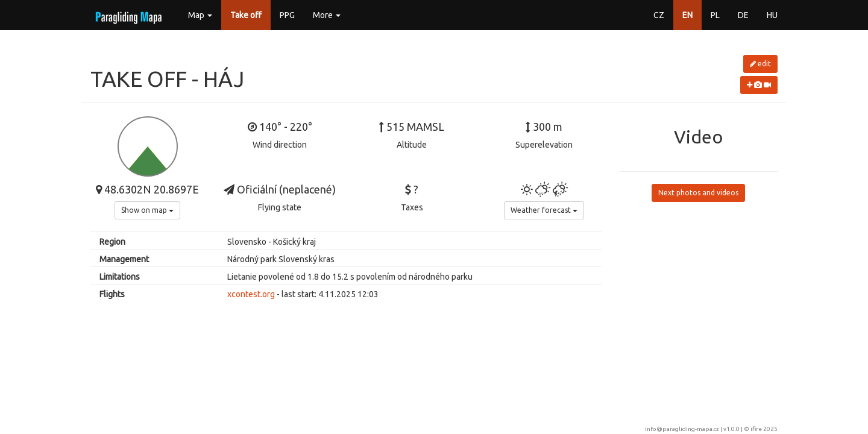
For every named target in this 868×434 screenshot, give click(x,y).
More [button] (327, 15)
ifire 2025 (764, 429)
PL (715, 15)
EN (687, 15)
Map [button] (200, 15)
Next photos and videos (698, 193)
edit (760, 64)
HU (772, 15)
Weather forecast (544, 210)
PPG (287, 15)
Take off (246, 15)
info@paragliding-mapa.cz (682, 429)
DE (743, 15)
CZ (659, 15)
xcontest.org (251, 294)
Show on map (147, 210)
